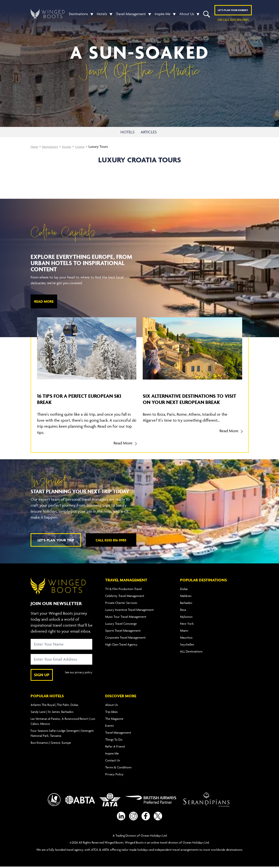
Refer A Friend (115, 746)
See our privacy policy (77, 675)
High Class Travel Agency (121, 644)
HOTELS (128, 132)
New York (187, 624)
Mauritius (186, 637)
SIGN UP (42, 675)
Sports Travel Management (123, 630)
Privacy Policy (114, 774)
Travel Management (131, 15)
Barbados (186, 603)
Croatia (87, 146)
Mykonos (186, 617)
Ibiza (183, 610)
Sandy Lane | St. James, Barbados (52, 712)
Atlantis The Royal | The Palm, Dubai (54, 705)
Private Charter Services (121, 603)
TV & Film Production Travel (123, 589)
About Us (187, 15)
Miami (184, 630)
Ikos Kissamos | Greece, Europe (51, 743)
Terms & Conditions (118, 767)
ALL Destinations (191, 651)
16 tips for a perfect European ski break (82, 399)
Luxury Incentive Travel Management (129, 610)
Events (109, 726)
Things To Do (114, 739)
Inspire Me (163, 15)
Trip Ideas (111, 712)
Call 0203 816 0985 (111, 540)
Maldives (186, 596)
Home (35, 146)
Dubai (184, 589)
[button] (91, 15)
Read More (44, 301)
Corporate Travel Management (125, 637)
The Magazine (114, 719)
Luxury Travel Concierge (121, 624)
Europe (72, 146)
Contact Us (113, 760)
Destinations (78, 15)
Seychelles (187, 644)
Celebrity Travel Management (125, 596)
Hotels (102, 15)
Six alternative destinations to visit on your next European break (191, 402)
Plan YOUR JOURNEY (233, 12)
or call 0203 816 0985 (233, 21)
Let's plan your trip (56, 540)
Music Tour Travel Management (126, 617)
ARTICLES (150, 132)
